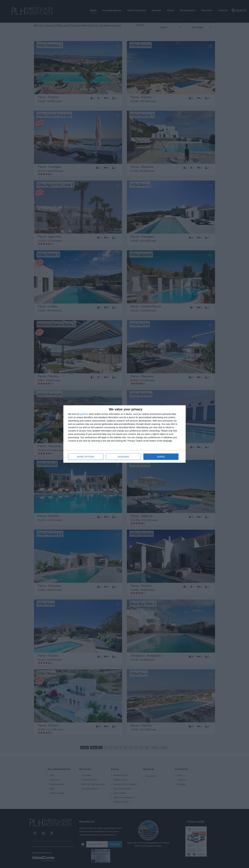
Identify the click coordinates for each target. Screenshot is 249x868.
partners (84, 414)
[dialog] (124, 434)
